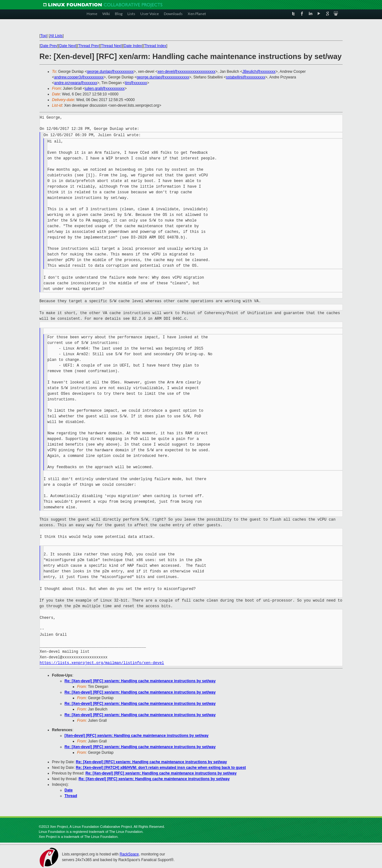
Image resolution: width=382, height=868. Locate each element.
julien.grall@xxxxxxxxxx (105, 88)
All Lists (56, 36)
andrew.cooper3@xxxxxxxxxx (79, 77)
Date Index (133, 46)
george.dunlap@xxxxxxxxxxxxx (163, 77)
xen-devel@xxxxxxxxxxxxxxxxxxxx (186, 72)
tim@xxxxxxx (136, 83)
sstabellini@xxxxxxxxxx (246, 77)
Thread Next (111, 46)
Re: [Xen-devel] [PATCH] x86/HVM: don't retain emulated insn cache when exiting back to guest (161, 768)
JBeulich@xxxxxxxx (259, 72)
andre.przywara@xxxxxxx (76, 83)
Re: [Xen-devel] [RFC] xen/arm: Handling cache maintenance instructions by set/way (140, 681)
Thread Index (155, 46)
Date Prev (49, 46)
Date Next (68, 46)
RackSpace (129, 854)
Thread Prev (89, 46)
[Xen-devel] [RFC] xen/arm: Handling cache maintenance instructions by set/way (137, 736)
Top (43, 36)
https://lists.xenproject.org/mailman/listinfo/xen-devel (102, 663)
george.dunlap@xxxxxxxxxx (110, 72)
